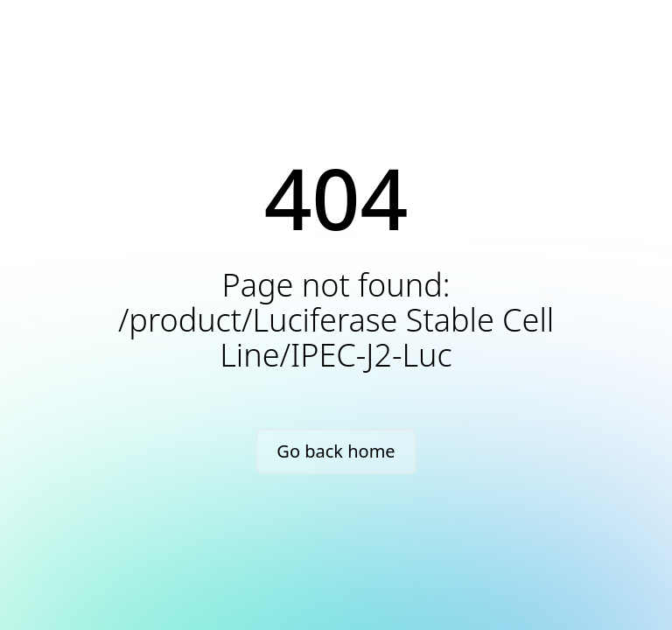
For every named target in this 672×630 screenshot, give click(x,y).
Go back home (336, 451)
